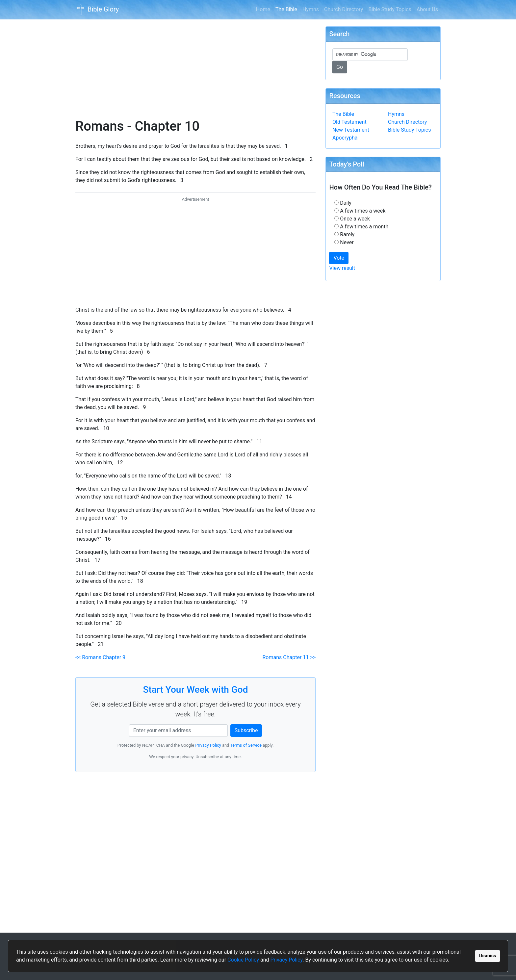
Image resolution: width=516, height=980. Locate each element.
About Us (427, 9)
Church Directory (344, 9)
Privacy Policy (287, 960)
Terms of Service (246, 745)
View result (342, 268)
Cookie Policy (243, 960)
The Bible (288, 9)
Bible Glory (97, 10)
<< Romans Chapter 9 (100, 657)
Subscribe (246, 730)
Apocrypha (345, 138)
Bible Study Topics (390, 9)
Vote (339, 258)
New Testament (351, 130)
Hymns (311, 9)
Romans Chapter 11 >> (289, 657)
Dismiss (488, 956)
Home (263, 9)
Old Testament (349, 122)
